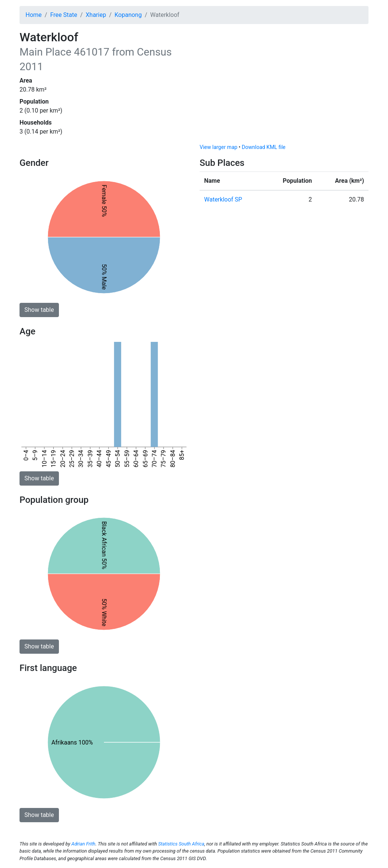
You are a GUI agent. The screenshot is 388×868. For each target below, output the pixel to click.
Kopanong (128, 15)
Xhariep (96, 15)
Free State (64, 15)
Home (34, 15)
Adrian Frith (83, 844)
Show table (39, 310)
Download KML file (263, 147)
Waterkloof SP (223, 199)
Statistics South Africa (181, 844)
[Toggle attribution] (360, 136)
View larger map (219, 147)
